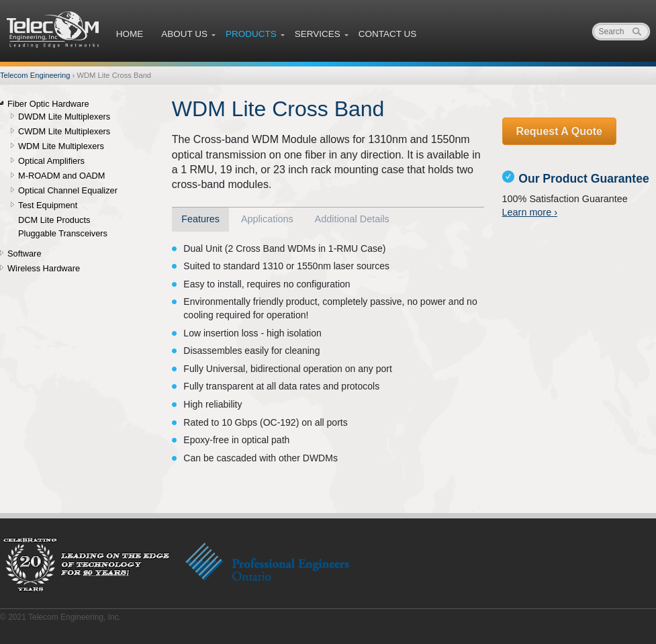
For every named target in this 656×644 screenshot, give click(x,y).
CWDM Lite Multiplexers (64, 132)
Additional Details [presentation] (352, 219)
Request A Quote (559, 131)
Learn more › (530, 212)
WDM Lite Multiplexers (61, 146)
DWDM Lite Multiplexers (64, 117)
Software (25, 254)
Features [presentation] (200, 219)
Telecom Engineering (54, 30)
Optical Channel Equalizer (68, 191)
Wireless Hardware (44, 269)
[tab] (201, 220)
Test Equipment (48, 205)
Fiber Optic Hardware (48, 104)
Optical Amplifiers (51, 161)
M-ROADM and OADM (61, 176)
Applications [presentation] (267, 219)
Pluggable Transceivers (63, 234)
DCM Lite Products (54, 220)
